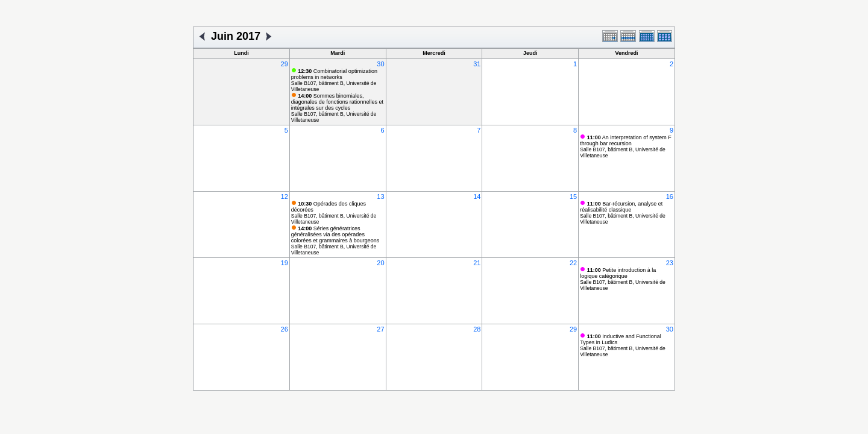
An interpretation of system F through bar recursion (626, 140)
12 (285, 197)
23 (670, 263)
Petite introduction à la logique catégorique (618, 273)
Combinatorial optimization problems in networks (334, 74)
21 (477, 263)
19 (285, 263)
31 (477, 64)
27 (380, 329)
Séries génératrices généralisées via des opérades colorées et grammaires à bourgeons (335, 234)
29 (285, 64)
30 (380, 64)
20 (380, 263)
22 (573, 263)
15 (573, 197)
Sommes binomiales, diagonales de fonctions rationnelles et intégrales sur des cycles (337, 102)
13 (380, 197)
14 (477, 197)
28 (477, 329)
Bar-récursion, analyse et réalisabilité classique (621, 207)
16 (670, 197)
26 (285, 329)
